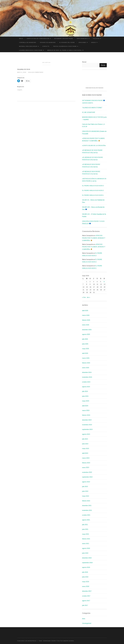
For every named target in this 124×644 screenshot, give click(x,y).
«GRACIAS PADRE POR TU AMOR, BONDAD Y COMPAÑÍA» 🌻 (94, 238)
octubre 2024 (86, 382)
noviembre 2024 (87, 377)
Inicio (21, 39)
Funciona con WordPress (27, 641)
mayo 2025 (86, 349)
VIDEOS (93, 42)
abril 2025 (85, 353)
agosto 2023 (86, 434)
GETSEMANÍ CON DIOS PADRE (64, 39)
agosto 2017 (86, 601)
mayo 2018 (86, 582)
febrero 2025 (86, 363)
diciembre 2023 (87, 420)
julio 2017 (85, 605)
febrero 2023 (86, 463)
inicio (84, 619)
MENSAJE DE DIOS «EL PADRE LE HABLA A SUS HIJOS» (65, 50)
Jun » (88, 297)
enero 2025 (86, 368)
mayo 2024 (86, 401)
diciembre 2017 (87, 591)
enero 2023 (86, 467)
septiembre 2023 (87, 429)
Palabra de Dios (24, 69)
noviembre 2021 (87, 510)
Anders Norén (68, 641)
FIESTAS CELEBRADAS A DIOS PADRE (65, 46)
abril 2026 (85, 311)
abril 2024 (85, 406)
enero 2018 (86, 586)
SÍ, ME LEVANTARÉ (89, 112)
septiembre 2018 (87, 563)
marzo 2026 (86, 315)
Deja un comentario (36, 72)
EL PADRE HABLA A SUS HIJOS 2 (93, 191)
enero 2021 (86, 544)
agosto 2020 (86, 548)
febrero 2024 (86, 415)
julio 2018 (85, 572)
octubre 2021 (86, 515)
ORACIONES (82, 42)
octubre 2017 (86, 596)
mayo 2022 (86, 496)
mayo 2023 (86, 448)
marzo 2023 (86, 458)
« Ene (84, 297)
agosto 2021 (86, 520)
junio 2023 (85, 444)
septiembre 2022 (87, 477)
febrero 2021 (86, 539)
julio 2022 (85, 487)
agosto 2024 (86, 387)
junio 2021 (85, 529)
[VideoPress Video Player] (94, 79)
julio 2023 (85, 439)
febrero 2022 (86, 501)
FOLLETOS (96, 39)
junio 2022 (85, 491)
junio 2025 (85, 344)
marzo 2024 (86, 410)
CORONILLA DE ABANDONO (28, 42)
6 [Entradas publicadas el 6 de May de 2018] (104, 282)
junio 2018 (85, 577)
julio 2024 (85, 391)
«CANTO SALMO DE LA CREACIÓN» (94, 146)
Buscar (84, 62)
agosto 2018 (86, 567)
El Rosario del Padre (67, 42)
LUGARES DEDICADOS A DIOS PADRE (31, 50)
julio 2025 (85, 339)
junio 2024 (85, 396)
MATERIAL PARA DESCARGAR (28, 46)
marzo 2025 (86, 358)
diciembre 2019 (87, 558)
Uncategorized (87, 623)
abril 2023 (85, 453)
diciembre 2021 (87, 506)
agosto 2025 (86, 334)
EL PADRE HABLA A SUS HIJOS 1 (93, 195)
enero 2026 (86, 325)
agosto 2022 (86, 482)
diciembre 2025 (87, 330)
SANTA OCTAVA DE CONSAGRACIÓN (38, 39)
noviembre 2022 (87, 472)
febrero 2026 (86, 320)
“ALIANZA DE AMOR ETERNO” (92, 108)
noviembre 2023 (87, 425)
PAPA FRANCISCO (82, 39)
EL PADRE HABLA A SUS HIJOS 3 (93, 186)
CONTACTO (46, 46)
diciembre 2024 (87, 372)
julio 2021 (85, 525)
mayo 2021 (86, 534)
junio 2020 (85, 553)
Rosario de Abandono (48, 42)
